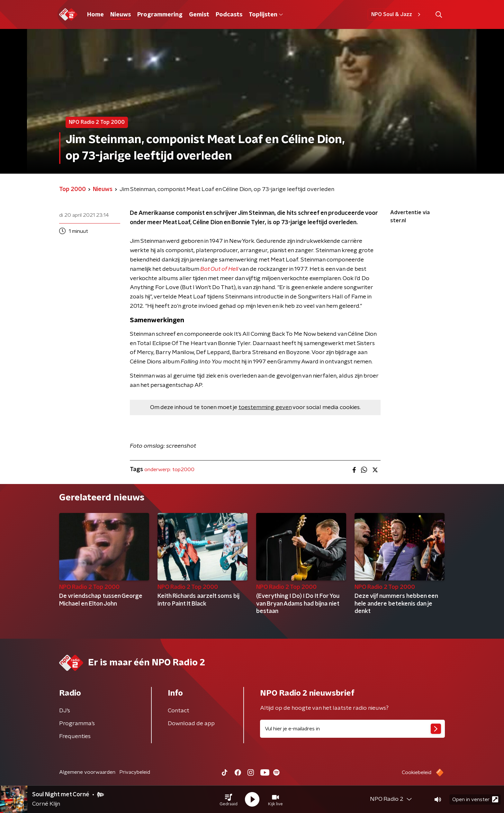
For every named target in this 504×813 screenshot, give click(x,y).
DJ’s (65, 711)
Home (95, 15)
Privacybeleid (135, 772)
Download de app (191, 724)
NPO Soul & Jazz (397, 14)
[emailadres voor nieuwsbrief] (352, 729)
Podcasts (229, 15)
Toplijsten (266, 15)
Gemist (199, 15)
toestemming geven (265, 407)
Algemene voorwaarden (87, 772)
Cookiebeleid (417, 772)
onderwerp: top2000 (169, 470)
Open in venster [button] (475, 799)
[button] (229, 799)
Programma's (77, 724)
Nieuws (121, 15)
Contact (179, 711)
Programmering (160, 15)
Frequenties (75, 736)
